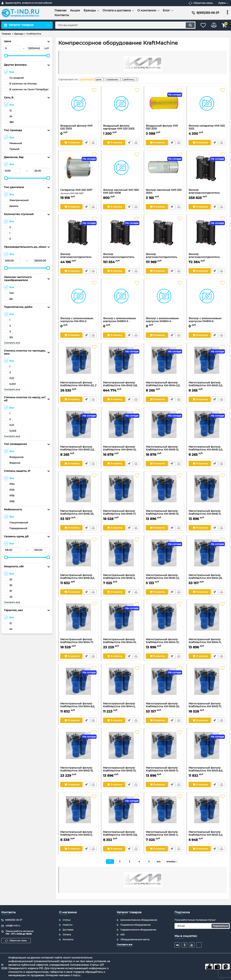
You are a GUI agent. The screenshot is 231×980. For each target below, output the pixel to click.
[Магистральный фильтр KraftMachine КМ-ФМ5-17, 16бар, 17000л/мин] (121, 492)
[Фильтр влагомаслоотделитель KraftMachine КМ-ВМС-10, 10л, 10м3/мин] (207, 235)
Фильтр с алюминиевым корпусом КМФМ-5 (207, 322)
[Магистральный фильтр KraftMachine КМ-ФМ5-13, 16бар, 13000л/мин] (164, 492)
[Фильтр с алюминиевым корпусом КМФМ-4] (164, 300)
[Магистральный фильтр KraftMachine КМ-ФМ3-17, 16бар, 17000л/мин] (207, 685)
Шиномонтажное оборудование (139, 920)
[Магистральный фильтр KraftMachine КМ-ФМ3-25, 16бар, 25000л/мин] (164, 685)
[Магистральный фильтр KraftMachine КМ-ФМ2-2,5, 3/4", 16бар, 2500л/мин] (207, 364)
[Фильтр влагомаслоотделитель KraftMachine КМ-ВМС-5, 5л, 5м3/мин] (78, 235)
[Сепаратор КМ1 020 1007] (78, 171)
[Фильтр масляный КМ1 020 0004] (164, 171)
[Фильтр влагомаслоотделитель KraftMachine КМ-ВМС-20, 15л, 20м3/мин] (164, 235)
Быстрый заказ (86, 143)
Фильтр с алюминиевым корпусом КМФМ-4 (164, 322)
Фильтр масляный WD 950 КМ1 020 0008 (121, 194)
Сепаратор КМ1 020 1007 (78, 193)
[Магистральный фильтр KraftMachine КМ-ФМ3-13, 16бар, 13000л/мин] (121, 749)
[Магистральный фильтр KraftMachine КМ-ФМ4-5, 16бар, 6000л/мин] (121, 685)
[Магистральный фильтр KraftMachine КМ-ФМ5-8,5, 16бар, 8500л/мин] (78, 556)
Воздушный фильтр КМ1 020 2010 (164, 130)
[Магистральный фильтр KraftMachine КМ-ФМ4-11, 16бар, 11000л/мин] (207, 621)
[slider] (6, 56)
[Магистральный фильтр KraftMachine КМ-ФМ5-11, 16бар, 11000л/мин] (207, 492)
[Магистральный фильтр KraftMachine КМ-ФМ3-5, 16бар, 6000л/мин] (78, 813)
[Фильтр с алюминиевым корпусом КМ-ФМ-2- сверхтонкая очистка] (78, 300)
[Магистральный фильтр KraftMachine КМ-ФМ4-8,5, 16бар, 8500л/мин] (78, 685)
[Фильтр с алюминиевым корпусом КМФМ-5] (207, 300)
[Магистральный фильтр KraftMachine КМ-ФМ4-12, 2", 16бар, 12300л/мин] (121, 428)
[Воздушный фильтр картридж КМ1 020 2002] (121, 107)
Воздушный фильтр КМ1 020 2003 (78, 130)
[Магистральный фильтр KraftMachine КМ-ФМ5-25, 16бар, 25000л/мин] (78, 492)
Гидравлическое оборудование (138, 930)
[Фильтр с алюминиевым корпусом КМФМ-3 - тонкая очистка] (121, 300)
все (159, 862)
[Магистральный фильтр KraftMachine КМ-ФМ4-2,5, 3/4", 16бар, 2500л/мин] (164, 364)
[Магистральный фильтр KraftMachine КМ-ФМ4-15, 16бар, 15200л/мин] (121, 621)
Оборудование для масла (135, 939)
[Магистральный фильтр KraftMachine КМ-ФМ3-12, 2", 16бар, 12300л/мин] (164, 428)
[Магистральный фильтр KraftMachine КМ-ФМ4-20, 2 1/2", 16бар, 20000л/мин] (78, 364)
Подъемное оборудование (135, 925)
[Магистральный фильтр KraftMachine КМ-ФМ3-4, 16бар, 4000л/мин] (164, 813)
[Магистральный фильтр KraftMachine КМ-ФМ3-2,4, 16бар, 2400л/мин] (207, 813)
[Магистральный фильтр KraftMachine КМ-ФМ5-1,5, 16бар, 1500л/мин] (164, 556)
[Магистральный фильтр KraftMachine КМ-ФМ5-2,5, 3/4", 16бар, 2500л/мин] (207, 428)
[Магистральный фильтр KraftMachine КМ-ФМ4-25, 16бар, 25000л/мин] (207, 556)
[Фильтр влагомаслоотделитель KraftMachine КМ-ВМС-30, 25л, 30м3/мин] (121, 235)
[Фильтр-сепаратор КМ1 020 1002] (207, 107)
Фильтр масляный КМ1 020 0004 (164, 194)
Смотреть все (12, 343)
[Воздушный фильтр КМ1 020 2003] (78, 107)
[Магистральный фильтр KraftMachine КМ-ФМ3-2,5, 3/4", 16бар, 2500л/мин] (78, 428)
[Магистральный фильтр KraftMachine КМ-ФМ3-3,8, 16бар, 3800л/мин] (121, 813)
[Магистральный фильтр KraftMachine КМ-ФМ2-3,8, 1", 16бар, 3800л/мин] (121, 364)
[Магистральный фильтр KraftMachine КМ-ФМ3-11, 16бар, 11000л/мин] (164, 749)
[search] (122, 25)
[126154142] (35, 48)
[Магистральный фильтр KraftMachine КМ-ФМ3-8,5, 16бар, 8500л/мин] (207, 749)
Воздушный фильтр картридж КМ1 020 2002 (121, 130)
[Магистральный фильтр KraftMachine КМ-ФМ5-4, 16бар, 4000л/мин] (121, 556)
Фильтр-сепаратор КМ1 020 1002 (207, 130)
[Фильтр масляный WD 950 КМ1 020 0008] (121, 171)
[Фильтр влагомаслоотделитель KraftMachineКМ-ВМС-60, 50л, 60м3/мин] (207, 171)
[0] (12, 48)
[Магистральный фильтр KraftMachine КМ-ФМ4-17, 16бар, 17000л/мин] (78, 621)
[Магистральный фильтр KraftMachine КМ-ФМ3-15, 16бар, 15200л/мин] (78, 749)
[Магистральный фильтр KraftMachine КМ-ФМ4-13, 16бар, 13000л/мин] (164, 621)
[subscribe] (202, 926)
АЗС (123, 935)
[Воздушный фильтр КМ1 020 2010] (164, 107)
